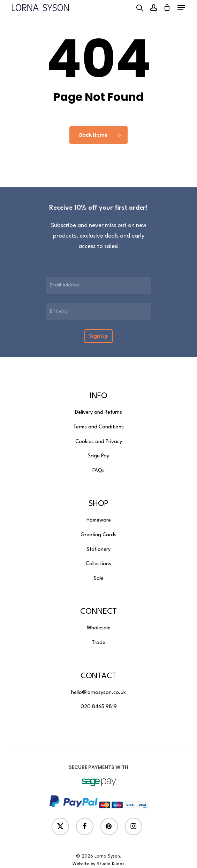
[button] (181, 8)
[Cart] (167, 8)
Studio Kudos (111, 864)
